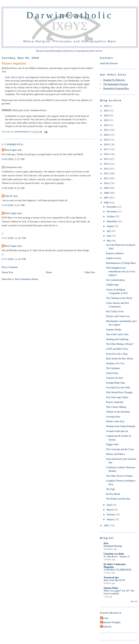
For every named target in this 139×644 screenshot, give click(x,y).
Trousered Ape (111, 577)
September (112, 221)
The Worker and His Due (118, 499)
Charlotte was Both (114, 554)
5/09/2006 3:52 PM (13, 159)
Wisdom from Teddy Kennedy (121, 426)
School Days (112, 373)
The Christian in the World (119, 298)
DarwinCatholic (70, 15)
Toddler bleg (112, 285)
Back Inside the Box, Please (120, 358)
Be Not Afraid (113, 494)
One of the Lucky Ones (117, 334)
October (111, 216)
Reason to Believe (115, 253)
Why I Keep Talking (116, 407)
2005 (106, 525)
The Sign (111, 489)
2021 (106, 130)
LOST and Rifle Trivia (117, 349)
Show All (134, 601)
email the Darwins (109, 63)
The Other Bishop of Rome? (120, 344)
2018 (106, 144)
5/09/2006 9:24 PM (13, 188)
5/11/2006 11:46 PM (14, 259)
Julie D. (9, 196)
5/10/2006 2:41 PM (13, 205)
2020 (106, 135)
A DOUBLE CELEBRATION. (118, 570)
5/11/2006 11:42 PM (14, 238)
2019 (106, 140)
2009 (106, 188)
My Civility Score (115, 311)
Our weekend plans (115, 280)
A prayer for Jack (115, 378)
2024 (106, 115)
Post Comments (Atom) (27, 279)
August (110, 226)
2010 (106, 183)
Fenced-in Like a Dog (117, 354)
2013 (106, 169)
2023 (106, 120)
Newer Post (7, 272)
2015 (106, 159)
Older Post (90, 272)
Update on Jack (114, 258)
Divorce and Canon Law (118, 316)
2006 (106, 203)
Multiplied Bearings (113, 546)
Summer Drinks (114, 330)
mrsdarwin (106, 627)
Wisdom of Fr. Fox (115, 363)
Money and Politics (116, 454)
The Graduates (113, 368)
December (112, 207)
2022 (106, 125)
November (112, 212)
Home (49, 272)
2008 (106, 193)
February (111, 514)
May (109, 241)
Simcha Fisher (111, 588)
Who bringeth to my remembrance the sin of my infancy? (121, 271)
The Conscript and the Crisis (120, 449)
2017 (106, 149)
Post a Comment (10, 267)
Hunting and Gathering (117, 339)
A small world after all (117, 431)
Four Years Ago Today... (118, 397)
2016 (106, 154)
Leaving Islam (113, 417)
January (111, 519)
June (109, 236)
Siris (106, 543)
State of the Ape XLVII (114, 580)
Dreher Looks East (115, 421)
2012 (106, 173)
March (110, 510)
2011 (106, 178)
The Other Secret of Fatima (119, 476)
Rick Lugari (11, 150)
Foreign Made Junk (116, 383)
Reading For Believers (114, 80)
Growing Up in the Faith (118, 387)
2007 (106, 198)
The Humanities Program (116, 84)
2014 (106, 164)
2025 (106, 111)
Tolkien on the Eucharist (118, 412)
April (110, 505)
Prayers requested (115, 402)
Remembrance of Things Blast (121, 263)
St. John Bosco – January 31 (117, 557)
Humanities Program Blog (116, 88)
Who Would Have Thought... (120, 392)
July (109, 231)
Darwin (105, 618)
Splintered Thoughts (111, 622)
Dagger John (112, 444)
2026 (106, 106)
